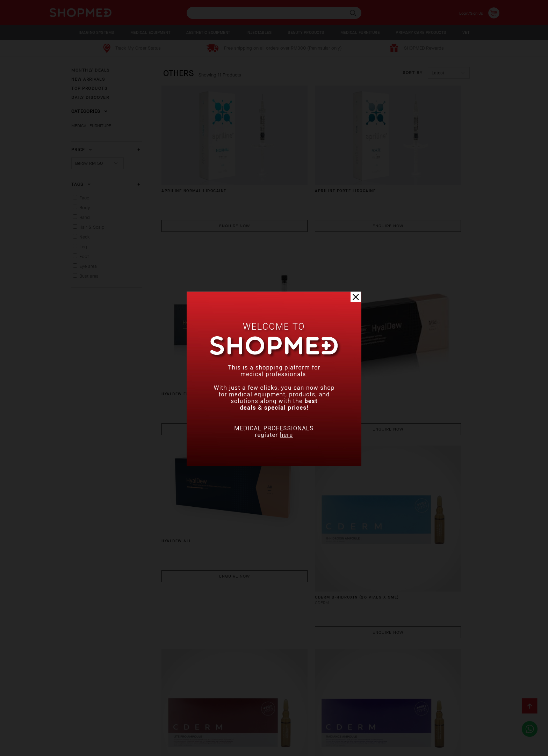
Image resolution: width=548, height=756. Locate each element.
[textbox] (274, 13)
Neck (85, 237)
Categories (89, 111)
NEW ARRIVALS (88, 79)
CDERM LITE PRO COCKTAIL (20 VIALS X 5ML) (203, 486)
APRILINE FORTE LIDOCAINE (300, 153)
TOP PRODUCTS (89, 88)
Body (85, 208)
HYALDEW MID (181, 332)
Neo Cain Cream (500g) (399, 483)
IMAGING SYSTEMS (96, 33)
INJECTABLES (259, 33)
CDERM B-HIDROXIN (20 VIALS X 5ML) (408, 335)
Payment (101, 719)
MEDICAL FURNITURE (360, 33)
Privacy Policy (32, 730)
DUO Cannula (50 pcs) (295, 634)
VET (466, 33)
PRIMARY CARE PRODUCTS (421, 33)
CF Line (173, 634)
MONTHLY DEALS (91, 70)
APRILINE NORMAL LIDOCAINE (201, 153)
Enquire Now (209, 187)
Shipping (132, 719)
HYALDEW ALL (283, 297)
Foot (84, 256)
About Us (25, 719)
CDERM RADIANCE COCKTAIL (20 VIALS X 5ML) (306, 486)
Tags (81, 184)
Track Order (226, 719)
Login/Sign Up (466, 13)
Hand (85, 217)
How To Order (64, 719)
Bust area (89, 276)
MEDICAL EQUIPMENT (150, 33)
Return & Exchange (176, 719)
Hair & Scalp (92, 227)
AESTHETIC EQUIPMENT (208, 33)
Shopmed (452, 748)
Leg (83, 247)
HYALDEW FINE (386, 182)
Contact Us (266, 719)
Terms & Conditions (314, 719)
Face (84, 198)
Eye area (88, 266)
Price (82, 150)
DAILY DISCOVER (90, 97)
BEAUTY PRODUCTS (306, 33)
